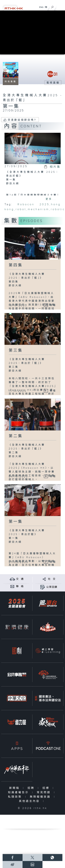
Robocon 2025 (33, 204)
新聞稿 (15, 788)
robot (21, 209)
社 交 (52, 579)
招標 (47, 788)
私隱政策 (16, 797)
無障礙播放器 (41, 797)
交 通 (20, 579)
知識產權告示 (19, 792)
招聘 (32, 788)
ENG (41, 7)
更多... (51, 199)
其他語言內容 (30, 801)
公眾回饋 (52, 587)
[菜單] (60, 6)
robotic (58, 209)
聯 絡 (20, 586)
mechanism (38, 209)
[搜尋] (52, 6)
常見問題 (44, 792)
